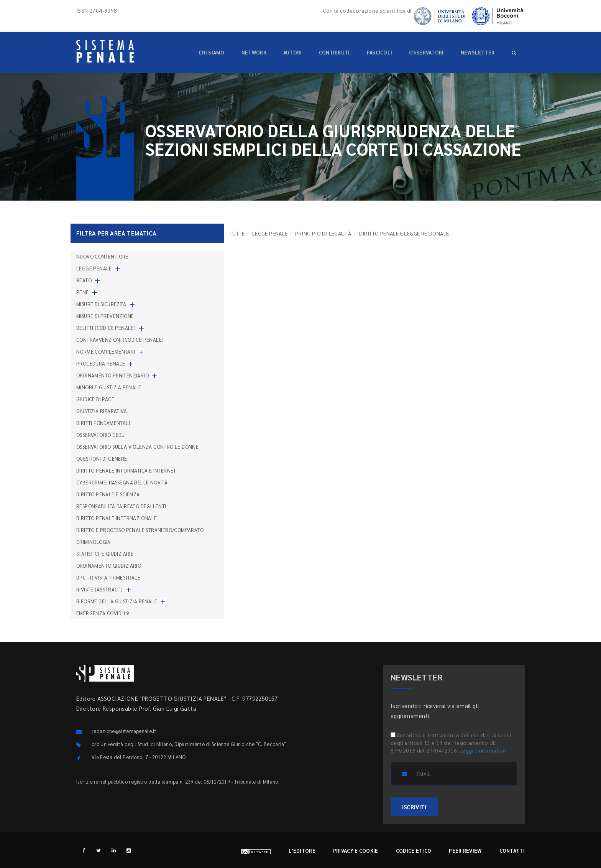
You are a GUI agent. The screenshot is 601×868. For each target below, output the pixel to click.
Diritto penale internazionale (117, 518)
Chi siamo (212, 52)
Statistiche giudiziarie (105, 554)
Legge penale (270, 233)
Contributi (334, 52)
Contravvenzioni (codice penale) (120, 340)
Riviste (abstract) (99, 589)
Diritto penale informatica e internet (126, 470)
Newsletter (478, 52)
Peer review (465, 851)
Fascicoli (380, 52)
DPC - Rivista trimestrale (108, 577)
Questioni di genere (102, 459)
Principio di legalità (323, 233)
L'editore (302, 851)
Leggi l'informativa (483, 750)
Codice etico (414, 851)
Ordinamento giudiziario (109, 566)
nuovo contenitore (102, 256)
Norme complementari (106, 352)
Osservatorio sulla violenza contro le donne (137, 447)
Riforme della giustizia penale (117, 601)
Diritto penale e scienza (108, 494)
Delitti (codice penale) (106, 328)
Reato (84, 280)
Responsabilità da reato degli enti (121, 506)
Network (254, 52)
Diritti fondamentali (103, 423)
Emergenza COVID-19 (103, 613)
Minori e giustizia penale (109, 387)
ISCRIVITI (414, 807)
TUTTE (237, 233)
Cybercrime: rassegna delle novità (122, 482)
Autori (293, 52)
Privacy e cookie (356, 851)
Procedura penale (101, 363)
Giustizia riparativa (102, 411)
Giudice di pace (95, 399)
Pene (83, 292)
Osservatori (426, 52)
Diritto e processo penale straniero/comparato (140, 530)
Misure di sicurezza (101, 304)
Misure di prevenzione (105, 316)
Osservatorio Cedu (101, 435)
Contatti (512, 851)
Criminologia (94, 542)
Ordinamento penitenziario (112, 375)
